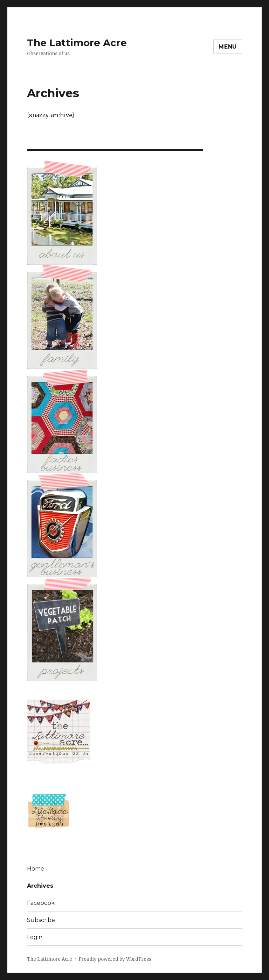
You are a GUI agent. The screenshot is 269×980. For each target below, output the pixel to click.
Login (35, 937)
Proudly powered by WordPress (115, 959)
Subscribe (41, 920)
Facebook (41, 903)
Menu (228, 47)
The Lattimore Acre (77, 43)
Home (36, 869)
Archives (40, 886)
